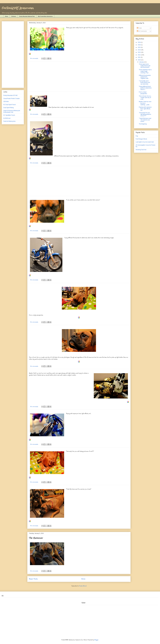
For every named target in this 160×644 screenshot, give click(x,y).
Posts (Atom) (83, 586)
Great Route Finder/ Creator (12, 99)
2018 (139, 45)
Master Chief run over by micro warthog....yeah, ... (145, 103)
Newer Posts (33, 579)
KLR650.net (7, 118)
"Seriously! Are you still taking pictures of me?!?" (145, 114)
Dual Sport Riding (9, 108)
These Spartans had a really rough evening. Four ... (145, 71)
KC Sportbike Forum (9, 115)
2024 (139, 42)
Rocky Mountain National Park (27, 16)
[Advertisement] (79, 76)
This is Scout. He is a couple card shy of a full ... (145, 98)
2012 (139, 55)
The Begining (36, 538)
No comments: (35, 58)
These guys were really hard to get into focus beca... (145, 66)
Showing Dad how (141, 150)
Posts (139, 28)
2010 (139, 60)
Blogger (96, 640)
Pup (137, 136)
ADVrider (6, 102)
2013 (139, 52)
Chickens (14, 16)
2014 (139, 50)
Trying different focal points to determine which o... (145, 88)
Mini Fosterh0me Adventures (45, 16)
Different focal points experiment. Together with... (145, 77)
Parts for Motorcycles (9, 121)
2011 (139, 57)
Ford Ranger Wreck (141, 139)
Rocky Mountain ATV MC (11, 95)
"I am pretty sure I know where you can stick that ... (144, 82)
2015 (139, 47)
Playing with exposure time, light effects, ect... (145, 109)
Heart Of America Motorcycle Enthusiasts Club (12, 111)
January (142, 62)
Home (7, 16)
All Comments (142, 31)
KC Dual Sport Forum (10, 105)
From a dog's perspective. (143, 93)
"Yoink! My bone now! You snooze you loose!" (145, 120)
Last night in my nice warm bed (145, 142)
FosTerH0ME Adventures (18, 8)
